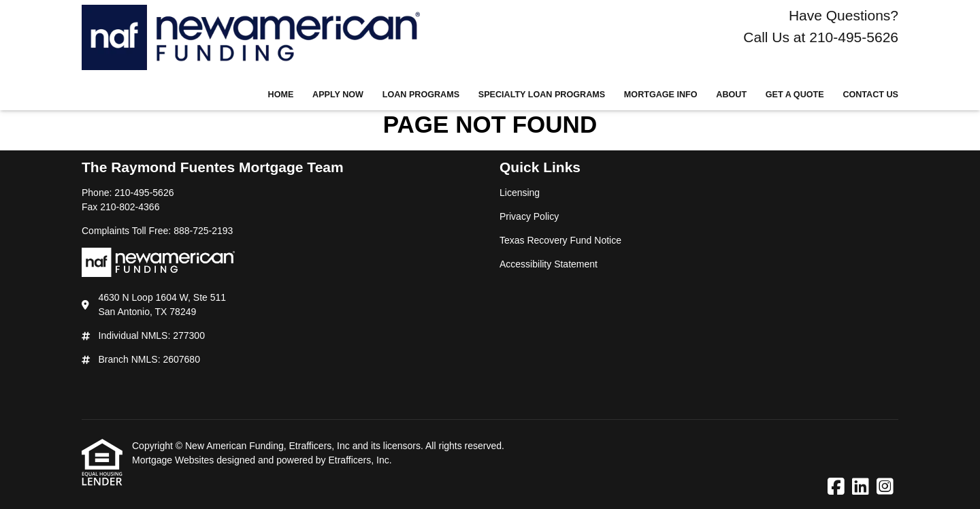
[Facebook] (836, 487)
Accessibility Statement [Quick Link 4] (549, 264)
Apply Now (338, 95)
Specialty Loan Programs (542, 95)
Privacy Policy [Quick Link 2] (529, 216)
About (731, 95)
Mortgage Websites (174, 460)
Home (281, 95)
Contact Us (870, 95)
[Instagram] (885, 487)
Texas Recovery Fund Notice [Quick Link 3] (560, 240)
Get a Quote (795, 95)
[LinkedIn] (861, 487)
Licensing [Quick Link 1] (520, 193)
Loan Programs (421, 95)
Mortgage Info (661, 95)
